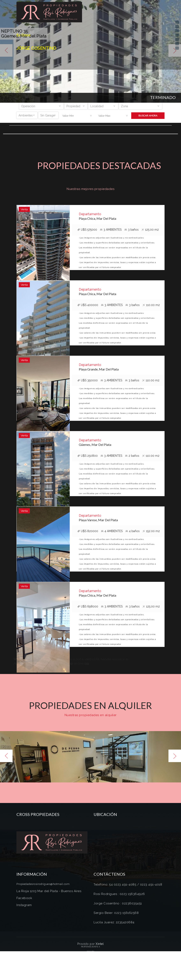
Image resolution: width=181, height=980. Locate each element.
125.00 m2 (150, 230)
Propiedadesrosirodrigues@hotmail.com (43, 884)
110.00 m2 (151, 305)
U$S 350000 (88, 380)
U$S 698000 (88, 606)
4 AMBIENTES (112, 531)
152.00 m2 (151, 531)
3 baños (132, 230)
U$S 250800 (88, 456)
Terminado (163, 97)
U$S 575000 (87, 230)
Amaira (91, 952)
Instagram (24, 905)
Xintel (100, 944)
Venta (24, 209)
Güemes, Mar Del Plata (95, 445)
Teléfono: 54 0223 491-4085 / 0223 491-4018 (128, 885)
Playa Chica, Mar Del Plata (97, 218)
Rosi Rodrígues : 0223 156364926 (119, 894)
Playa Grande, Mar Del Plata (99, 369)
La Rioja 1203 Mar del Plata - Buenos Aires (49, 891)
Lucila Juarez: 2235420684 (114, 922)
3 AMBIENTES (111, 230)
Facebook (24, 898)
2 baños (132, 456)
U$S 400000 (88, 305)
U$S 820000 (88, 531)
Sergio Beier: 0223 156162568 (116, 913)
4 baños (133, 531)
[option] (90, 757)
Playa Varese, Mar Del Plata (98, 520)
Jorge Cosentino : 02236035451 (118, 903)
